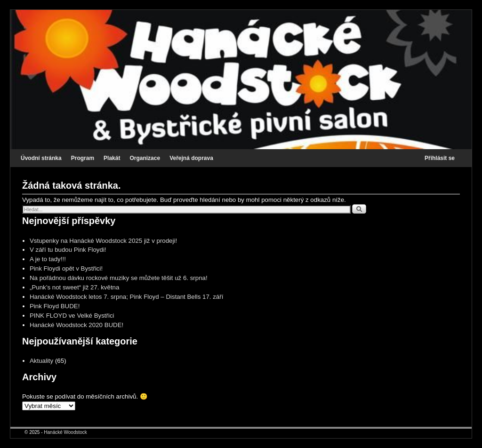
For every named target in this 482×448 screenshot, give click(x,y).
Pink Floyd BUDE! (55, 306)
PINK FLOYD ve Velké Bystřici (72, 316)
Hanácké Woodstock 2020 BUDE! (76, 325)
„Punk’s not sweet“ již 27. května (74, 287)
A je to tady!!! (48, 259)
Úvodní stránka (41, 158)
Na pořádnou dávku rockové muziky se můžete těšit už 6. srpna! (119, 278)
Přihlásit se (440, 158)
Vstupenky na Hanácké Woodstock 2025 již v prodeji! (103, 241)
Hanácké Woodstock (65, 432)
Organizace (145, 158)
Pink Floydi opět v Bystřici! (66, 268)
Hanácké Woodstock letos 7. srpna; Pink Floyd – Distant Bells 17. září (126, 297)
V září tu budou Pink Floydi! (68, 250)
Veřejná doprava (191, 158)
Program (83, 158)
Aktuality (41, 361)
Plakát (112, 158)
